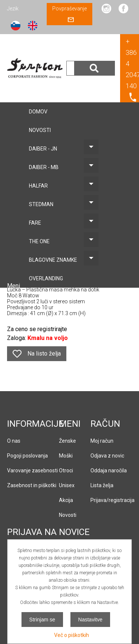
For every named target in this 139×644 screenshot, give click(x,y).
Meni (14, 286)
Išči (95, 68)
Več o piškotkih (72, 635)
